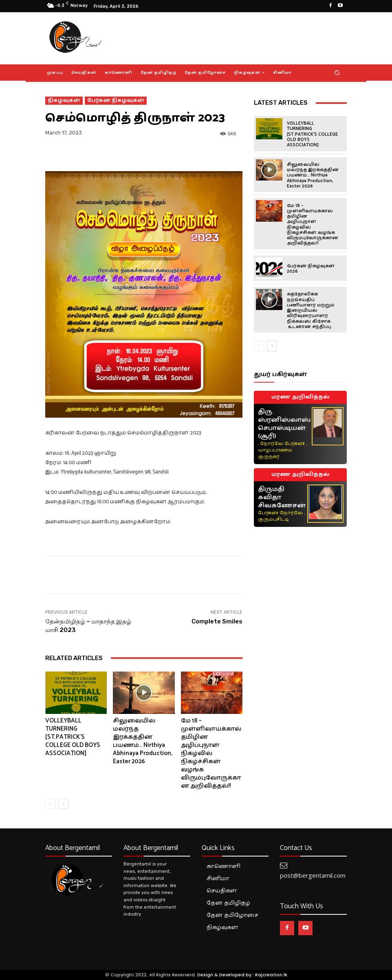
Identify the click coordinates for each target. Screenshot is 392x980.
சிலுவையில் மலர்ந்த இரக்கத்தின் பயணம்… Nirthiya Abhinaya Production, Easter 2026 (143, 741)
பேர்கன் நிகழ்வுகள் (116, 101)
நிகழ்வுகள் (64, 101)
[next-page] (63, 804)
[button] (337, 72)
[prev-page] (50, 804)
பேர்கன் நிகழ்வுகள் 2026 (311, 268)
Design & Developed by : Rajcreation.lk (242, 975)
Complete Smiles (217, 621)
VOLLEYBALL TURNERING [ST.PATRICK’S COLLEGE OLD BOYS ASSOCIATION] (73, 737)
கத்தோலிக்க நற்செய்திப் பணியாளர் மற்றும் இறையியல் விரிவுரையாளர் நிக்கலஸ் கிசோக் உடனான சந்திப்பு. (311, 310)
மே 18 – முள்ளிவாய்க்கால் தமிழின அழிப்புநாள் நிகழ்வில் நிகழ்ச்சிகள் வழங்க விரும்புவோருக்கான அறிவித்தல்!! (211, 753)
